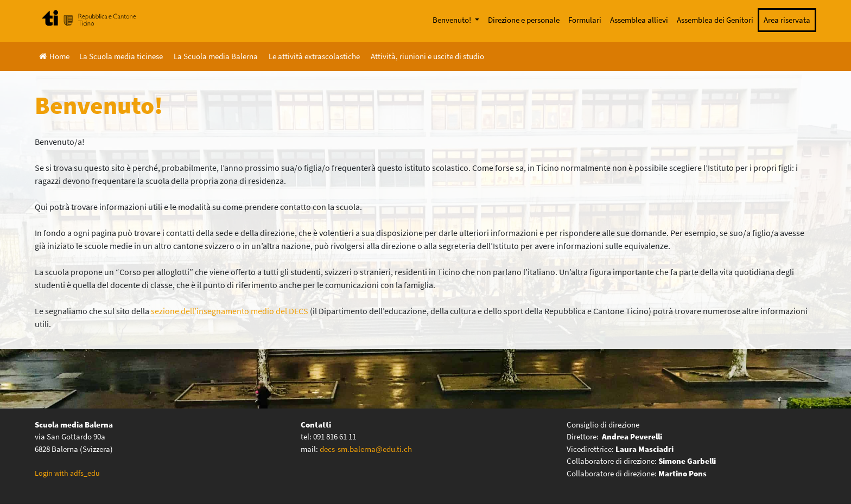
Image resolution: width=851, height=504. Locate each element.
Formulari (585, 20)
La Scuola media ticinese (121, 56)
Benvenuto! (453, 20)
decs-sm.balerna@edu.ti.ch (366, 449)
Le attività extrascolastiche (314, 56)
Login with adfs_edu (67, 473)
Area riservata (787, 20)
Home (54, 56)
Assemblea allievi (639, 20)
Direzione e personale (524, 20)
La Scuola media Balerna (216, 56)
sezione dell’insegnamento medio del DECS (230, 311)
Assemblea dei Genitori (715, 20)
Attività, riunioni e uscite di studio (427, 56)
